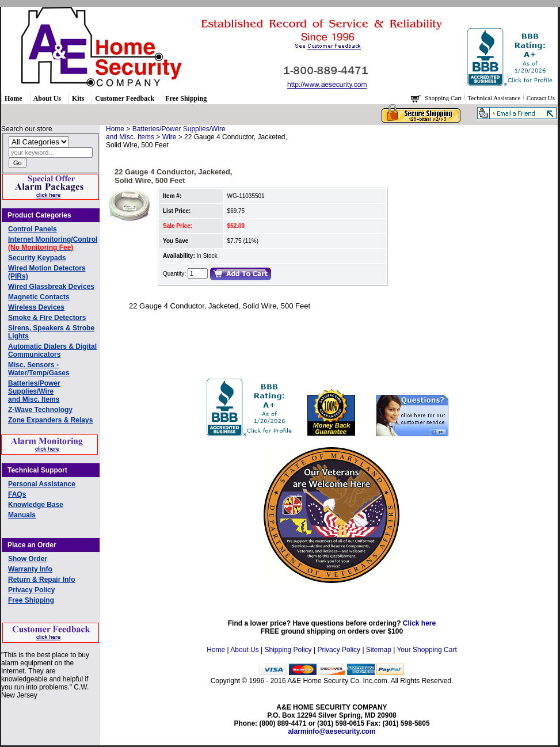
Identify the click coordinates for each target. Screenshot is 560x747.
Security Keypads (37, 258)
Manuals (22, 515)
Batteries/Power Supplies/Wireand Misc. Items (34, 391)
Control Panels (33, 229)
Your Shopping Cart (426, 650)
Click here (419, 623)
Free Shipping (186, 98)
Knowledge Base (36, 505)
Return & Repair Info (42, 580)
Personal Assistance (42, 484)
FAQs (17, 494)
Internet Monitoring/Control (53, 243)
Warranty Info (30, 569)
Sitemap (379, 650)
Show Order (28, 559)
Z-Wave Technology (40, 410)
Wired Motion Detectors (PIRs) (47, 272)
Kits (78, 98)
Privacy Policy (31, 590)
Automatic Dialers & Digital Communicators (52, 350)
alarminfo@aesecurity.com (332, 731)
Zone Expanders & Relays (50, 420)
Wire (169, 137)
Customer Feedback (125, 98)
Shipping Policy (288, 650)
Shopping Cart (444, 98)
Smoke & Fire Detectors (47, 318)
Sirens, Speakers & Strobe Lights (51, 332)
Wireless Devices (36, 307)
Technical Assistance (495, 98)
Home (14, 98)
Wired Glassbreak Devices (51, 287)
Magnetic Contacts (39, 297)
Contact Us (541, 98)
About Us (47, 98)
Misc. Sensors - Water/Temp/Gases (39, 369)
